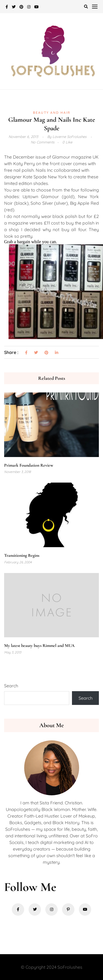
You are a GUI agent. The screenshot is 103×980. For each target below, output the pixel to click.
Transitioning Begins (22, 555)
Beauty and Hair (52, 113)
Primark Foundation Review (29, 465)
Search (11, 686)
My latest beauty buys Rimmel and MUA (39, 646)
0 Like (67, 142)
